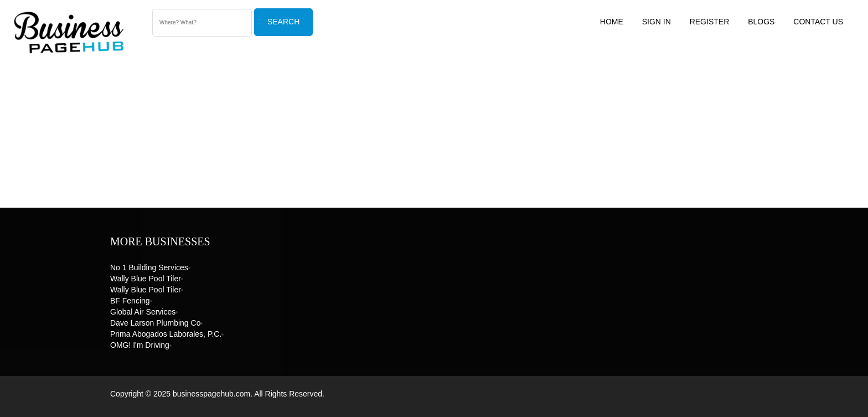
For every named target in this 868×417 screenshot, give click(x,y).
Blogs (761, 22)
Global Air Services (143, 312)
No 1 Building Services (149, 267)
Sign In (657, 22)
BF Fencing (130, 301)
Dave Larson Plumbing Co (155, 323)
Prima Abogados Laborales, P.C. (166, 334)
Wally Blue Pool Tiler (146, 279)
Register (710, 22)
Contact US (818, 22)
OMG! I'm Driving (140, 345)
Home (612, 22)
